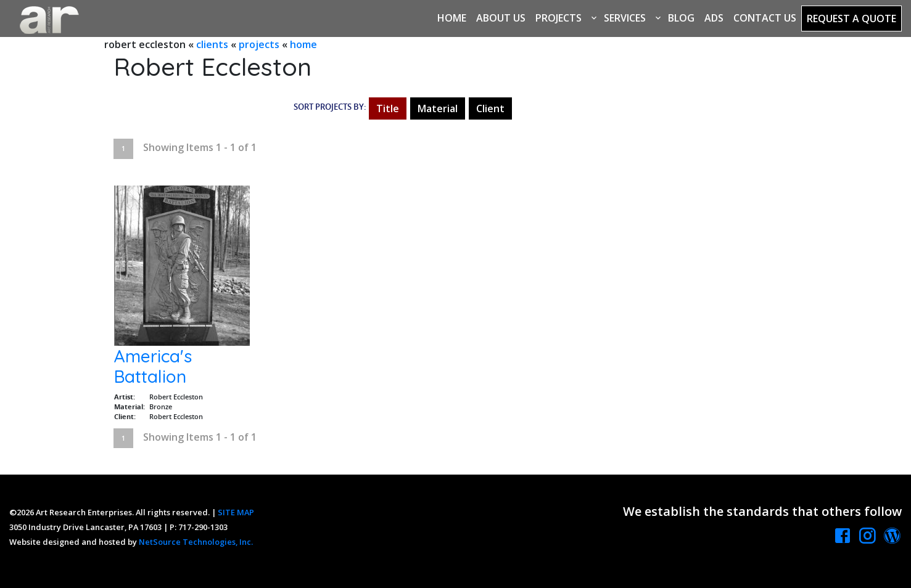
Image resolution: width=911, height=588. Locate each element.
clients (212, 44)
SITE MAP (236, 512)
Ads (714, 18)
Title (388, 108)
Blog (681, 18)
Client (490, 108)
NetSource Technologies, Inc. (196, 542)
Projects (559, 18)
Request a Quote (851, 18)
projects (259, 44)
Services (625, 18)
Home (452, 18)
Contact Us (765, 18)
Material (438, 108)
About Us (501, 18)
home (303, 44)
